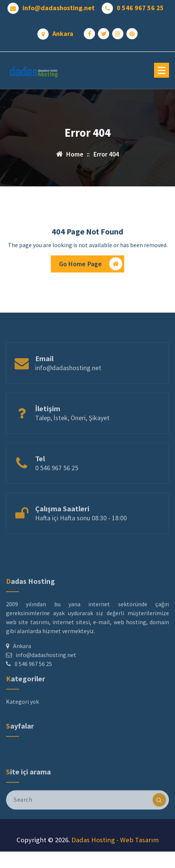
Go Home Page (91, 265)
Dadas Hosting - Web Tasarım (115, 840)
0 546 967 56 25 (140, 6)
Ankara (63, 32)
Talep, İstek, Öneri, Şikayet (72, 428)
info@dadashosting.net (59, 6)
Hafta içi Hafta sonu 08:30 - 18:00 (81, 528)
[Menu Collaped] (162, 70)
